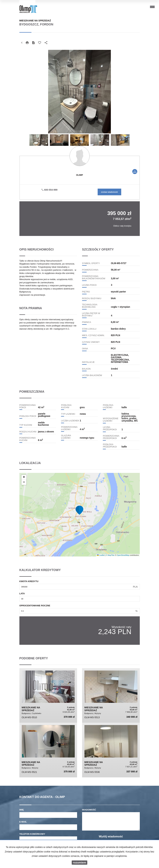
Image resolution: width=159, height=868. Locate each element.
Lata (22, 594)
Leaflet (101, 555)
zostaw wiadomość (109, 192)
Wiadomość (89, 810)
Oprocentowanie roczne (35, 606)
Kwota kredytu (29, 581)
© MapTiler (110, 555)
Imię (22, 810)
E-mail (23, 822)
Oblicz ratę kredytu (122, 226)
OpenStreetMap (123, 555)
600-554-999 (49, 190)
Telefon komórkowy (32, 834)
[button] (79, 510)
